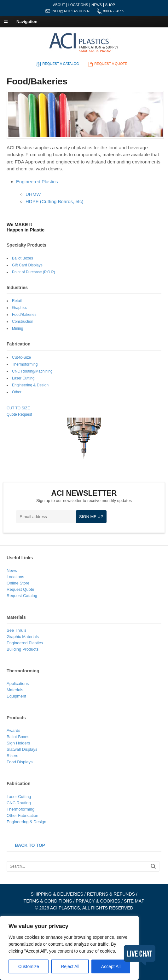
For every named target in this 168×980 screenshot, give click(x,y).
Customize (29, 966)
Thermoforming (25, 364)
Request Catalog (22, 596)
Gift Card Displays (27, 265)
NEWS (97, 5)
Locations (15, 577)
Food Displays (20, 762)
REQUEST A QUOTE (107, 64)
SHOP (110, 5)
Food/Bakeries (24, 315)
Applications (18, 684)
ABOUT (59, 5)
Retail (17, 301)
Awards (13, 730)
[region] (69, 948)
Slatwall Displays (22, 749)
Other (17, 392)
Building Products (23, 649)
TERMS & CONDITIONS (48, 901)
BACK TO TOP (30, 845)
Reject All (70, 966)
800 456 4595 (114, 11)
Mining (17, 328)
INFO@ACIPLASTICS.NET (73, 11)
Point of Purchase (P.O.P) (34, 272)
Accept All (111, 966)
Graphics (20, 308)
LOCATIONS (78, 5)
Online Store (18, 583)
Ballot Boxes (23, 258)
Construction (23, 322)
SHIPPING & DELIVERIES (57, 894)
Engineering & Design (30, 385)
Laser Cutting (23, 378)
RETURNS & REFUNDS (111, 894)
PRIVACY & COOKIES (98, 901)
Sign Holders (18, 743)
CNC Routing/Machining (32, 371)
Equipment (16, 696)
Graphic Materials (23, 637)
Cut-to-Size (21, 357)
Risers (12, 756)
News (12, 570)
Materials (15, 690)
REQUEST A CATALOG (57, 64)
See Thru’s (16, 630)
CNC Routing (19, 803)
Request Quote (20, 589)
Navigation (27, 21)
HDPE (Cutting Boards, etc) (54, 201)
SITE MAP (134, 901)
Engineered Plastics (37, 182)
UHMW (33, 194)
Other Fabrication (22, 815)
